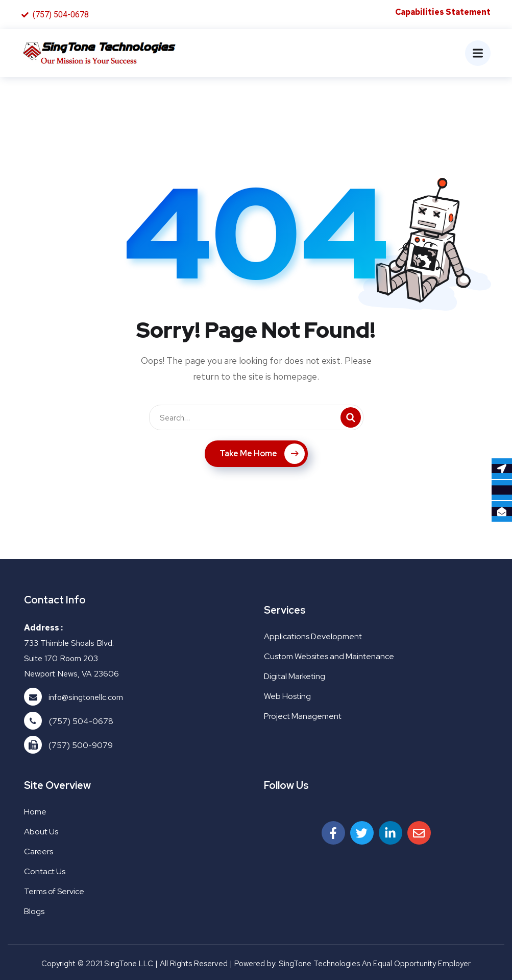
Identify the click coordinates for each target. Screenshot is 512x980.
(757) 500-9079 (81, 745)
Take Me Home (262, 454)
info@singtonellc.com (86, 697)
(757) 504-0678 (81, 721)
